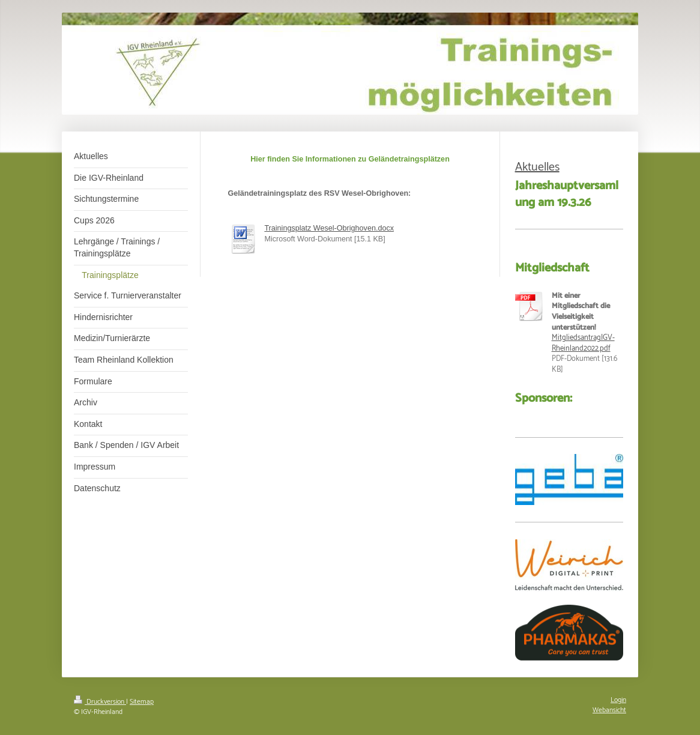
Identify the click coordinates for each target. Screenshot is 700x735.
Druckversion (100, 702)
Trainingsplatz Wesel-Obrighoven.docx (329, 228)
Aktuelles (537, 167)
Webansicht (609, 710)
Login (618, 700)
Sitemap (142, 702)
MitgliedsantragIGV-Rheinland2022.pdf (583, 343)
